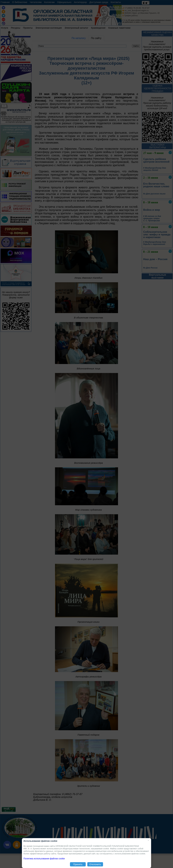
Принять (78, 864)
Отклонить (95, 864)
